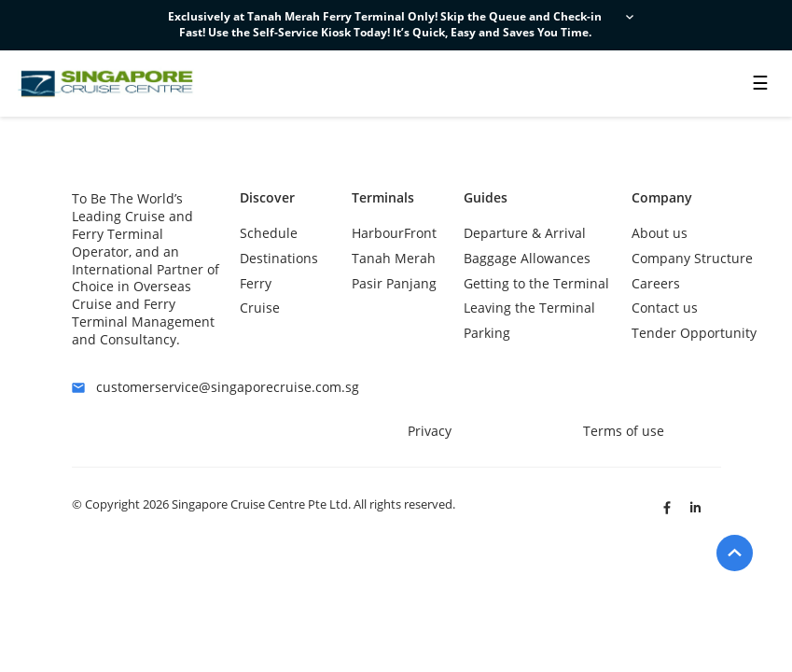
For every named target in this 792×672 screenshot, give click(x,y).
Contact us (665, 308)
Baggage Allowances (527, 258)
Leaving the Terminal (529, 308)
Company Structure (692, 258)
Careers (656, 283)
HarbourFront (394, 233)
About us (660, 233)
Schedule (269, 233)
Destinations (279, 258)
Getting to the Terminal (536, 283)
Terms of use (624, 431)
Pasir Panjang (394, 283)
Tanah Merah (394, 258)
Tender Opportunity (694, 333)
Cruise (260, 308)
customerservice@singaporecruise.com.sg (146, 388)
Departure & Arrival (525, 233)
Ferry (256, 283)
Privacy (430, 431)
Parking (487, 333)
